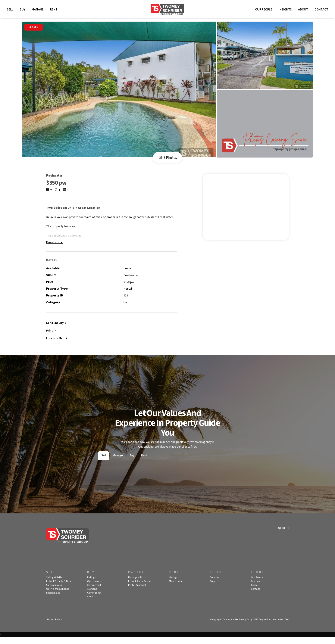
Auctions (92, 595)
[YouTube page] (287, 535)
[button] (51, 336)
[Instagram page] (283, 535)
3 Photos (168, 159)
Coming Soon (94, 599)
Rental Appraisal (137, 592)
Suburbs (214, 584)
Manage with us (137, 584)
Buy (23, 10)
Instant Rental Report (140, 588)
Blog (212, 588)
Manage (38, 10)
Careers (255, 592)
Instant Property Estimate (60, 588)
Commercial (94, 592)
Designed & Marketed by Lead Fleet (272, 626)
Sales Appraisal (54, 592)
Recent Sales (53, 599)
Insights (284, 10)
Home (50, 626)
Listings (91, 584)
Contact (321, 10)
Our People (263, 10)
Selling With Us (54, 584)
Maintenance (176, 588)
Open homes (94, 588)
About (302, 10)
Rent (54, 10)
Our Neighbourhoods (57, 595)
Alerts (90, 603)
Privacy (59, 626)
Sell (11, 10)
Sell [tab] (104, 462)
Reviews (255, 588)
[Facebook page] (279, 535)
